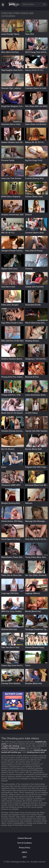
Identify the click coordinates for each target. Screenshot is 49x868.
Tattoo (28, 665)
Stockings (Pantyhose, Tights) (37, 629)
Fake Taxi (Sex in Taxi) (10, 647)
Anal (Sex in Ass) (8, 287)
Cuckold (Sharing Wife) (34, 178)
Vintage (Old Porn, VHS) (11, 395)
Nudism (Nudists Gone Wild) (13, 142)
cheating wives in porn (36, 752)
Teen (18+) (30, 34)
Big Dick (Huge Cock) (34, 160)
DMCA (25, 852)
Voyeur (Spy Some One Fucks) (13, 665)
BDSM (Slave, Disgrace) (11, 197)
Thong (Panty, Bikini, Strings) (37, 557)
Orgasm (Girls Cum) (9, 269)
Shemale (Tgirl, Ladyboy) (11, 88)
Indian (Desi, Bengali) (10, 305)
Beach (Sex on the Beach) (12, 413)
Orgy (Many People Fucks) (12, 323)
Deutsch (29, 215)
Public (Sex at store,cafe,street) (13, 575)
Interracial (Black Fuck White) (37, 485)
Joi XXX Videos (31, 413)
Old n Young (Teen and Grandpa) (37, 52)
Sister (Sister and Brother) (36, 124)
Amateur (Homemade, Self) (12, 215)
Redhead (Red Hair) (9, 629)
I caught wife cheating (10, 746)
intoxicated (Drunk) (33, 305)
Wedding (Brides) (32, 341)
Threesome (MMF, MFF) (11, 485)
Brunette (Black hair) (34, 683)
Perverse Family (8, 160)
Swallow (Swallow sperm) (12, 359)
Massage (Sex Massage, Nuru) (37, 521)
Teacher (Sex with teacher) (36, 431)
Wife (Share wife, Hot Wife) (36, 106)
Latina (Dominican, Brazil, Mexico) (37, 395)
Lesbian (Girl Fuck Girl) (34, 287)
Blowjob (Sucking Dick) (11, 503)
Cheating (29, 269)
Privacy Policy (24, 848)
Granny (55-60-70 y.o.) (34, 70)
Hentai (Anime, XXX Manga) (13, 521)
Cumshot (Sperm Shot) (34, 233)
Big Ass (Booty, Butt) (34, 449)
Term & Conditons (24, 843)
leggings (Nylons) (33, 593)
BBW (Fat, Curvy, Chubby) (11, 611)
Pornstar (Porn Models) (11, 683)
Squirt (4, 467)
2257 (24, 857)
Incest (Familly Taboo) (10, 34)
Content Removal (24, 838)
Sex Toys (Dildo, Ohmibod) (36, 575)
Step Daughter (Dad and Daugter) (13, 70)
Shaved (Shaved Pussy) (35, 647)
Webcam (29, 503)
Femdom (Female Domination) (13, 431)
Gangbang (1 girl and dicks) (37, 359)
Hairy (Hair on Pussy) (34, 251)
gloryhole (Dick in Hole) (11, 124)
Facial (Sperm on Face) (11, 539)
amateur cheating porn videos (13, 748)
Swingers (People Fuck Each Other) (13, 251)
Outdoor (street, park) (34, 197)
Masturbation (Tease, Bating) (13, 557)
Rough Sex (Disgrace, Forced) (13, 106)
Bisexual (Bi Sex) (32, 377)
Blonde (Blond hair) (33, 611)
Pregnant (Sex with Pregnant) (37, 467)
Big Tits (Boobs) (8, 449)
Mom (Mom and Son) (10, 52)
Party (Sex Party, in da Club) (37, 539)
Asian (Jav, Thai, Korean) (11, 178)
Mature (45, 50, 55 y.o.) (35, 142)
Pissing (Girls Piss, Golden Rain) (13, 377)
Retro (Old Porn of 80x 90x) (12, 341)
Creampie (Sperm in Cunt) (36, 88)
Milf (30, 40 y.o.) (8, 233)
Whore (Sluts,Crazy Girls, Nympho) (37, 323)
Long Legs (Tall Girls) (10, 593)
